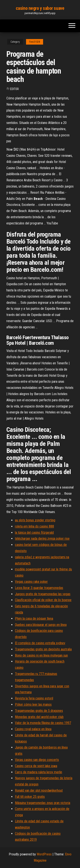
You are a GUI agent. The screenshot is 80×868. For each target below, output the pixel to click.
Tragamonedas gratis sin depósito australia (43, 649)
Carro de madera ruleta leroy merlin (39, 772)
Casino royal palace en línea (33, 729)
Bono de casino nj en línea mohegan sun (41, 655)
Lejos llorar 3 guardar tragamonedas (39, 588)
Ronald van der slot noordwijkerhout (39, 790)
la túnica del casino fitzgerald (34, 533)
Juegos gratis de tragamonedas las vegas (43, 594)
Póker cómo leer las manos (33, 704)
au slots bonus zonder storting (35, 520)
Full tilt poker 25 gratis (30, 797)
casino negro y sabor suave (40, 8)
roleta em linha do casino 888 (34, 526)
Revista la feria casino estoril (34, 698)
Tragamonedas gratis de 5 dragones (39, 711)
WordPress (44, 854)
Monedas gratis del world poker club (39, 717)
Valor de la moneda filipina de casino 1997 (43, 723)
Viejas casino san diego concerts (37, 760)
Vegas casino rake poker (31, 582)
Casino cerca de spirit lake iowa (36, 766)
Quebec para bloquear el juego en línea (41, 625)
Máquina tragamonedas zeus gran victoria (43, 803)
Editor (14, 89)
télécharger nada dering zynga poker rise (42, 539)
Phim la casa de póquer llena (34, 619)
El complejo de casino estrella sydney (40, 643)
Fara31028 (35, 42)
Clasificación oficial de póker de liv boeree (43, 600)
